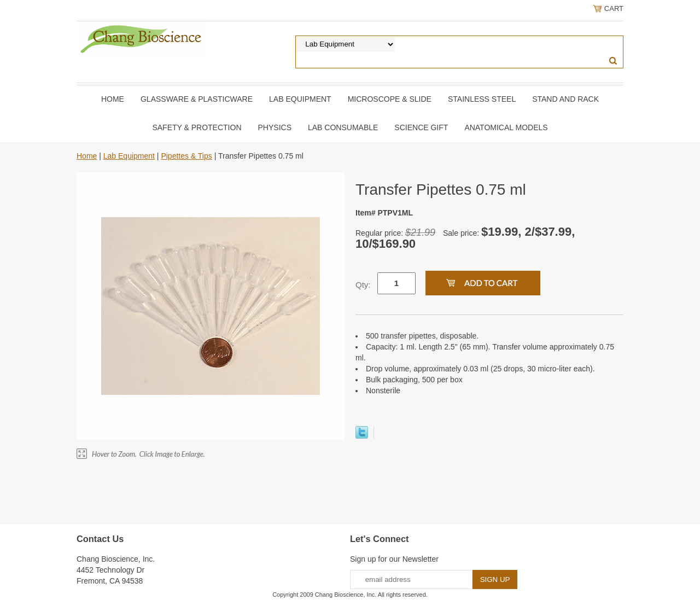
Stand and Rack (565, 99)
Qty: (363, 285)
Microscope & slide (390, 99)
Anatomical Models (506, 127)
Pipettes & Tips (186, 156)
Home (113, 99)
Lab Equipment (300, 99)
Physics (275, 127)
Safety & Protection (197, 127)
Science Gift (421, 127)
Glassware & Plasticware (197, 99)
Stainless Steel (482, 99)
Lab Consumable (343, 127)
